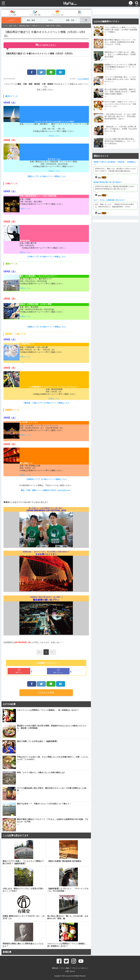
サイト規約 (65, 968)
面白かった (19, 671)
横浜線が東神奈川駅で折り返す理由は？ (108, 182)
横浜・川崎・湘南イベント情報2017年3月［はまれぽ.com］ (46, 490)
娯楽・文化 (70, 20)
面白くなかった (58, 671)
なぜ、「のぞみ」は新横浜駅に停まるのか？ (110, 200)
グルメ (51, 20)
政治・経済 (31, 20)
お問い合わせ (70, 971)
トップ (11, 20)
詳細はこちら (54, 136)
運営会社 (55, 968)
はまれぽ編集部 (83, 79)
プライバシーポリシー (80, 968)
